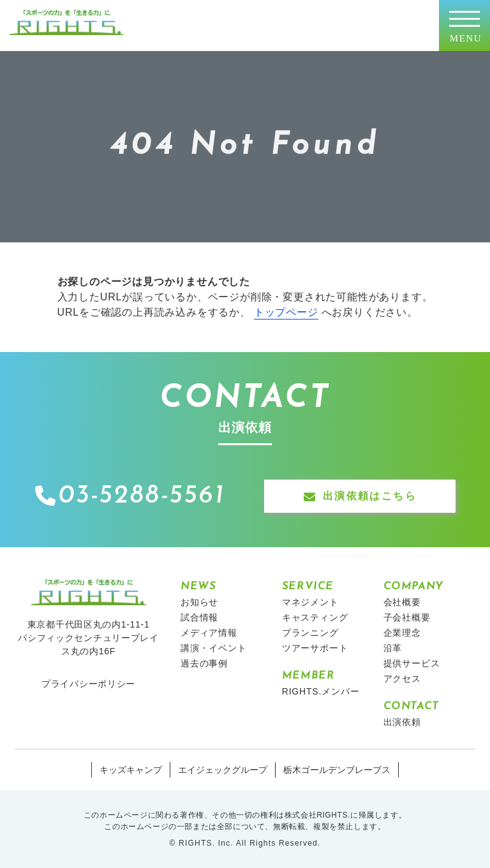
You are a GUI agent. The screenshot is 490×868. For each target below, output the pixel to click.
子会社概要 (407, 617)
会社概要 (402, 602)
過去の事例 (204, 663)
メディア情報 (209, 633)
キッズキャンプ (131, 770)
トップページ (286, 312)
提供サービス (412, 663)
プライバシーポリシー (88, 684)
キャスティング (315, 617)
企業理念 (402, 633)
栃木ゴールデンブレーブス (337, 770)
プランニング (310, 633)
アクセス (402, 679)
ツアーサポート (315, 648)
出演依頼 (402, 722)
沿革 (393, 648)
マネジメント (310, 602)
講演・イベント (214, 648)
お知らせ (199, 602)
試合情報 (199, 617)
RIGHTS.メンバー (321, 691)
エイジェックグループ (223, 770)
